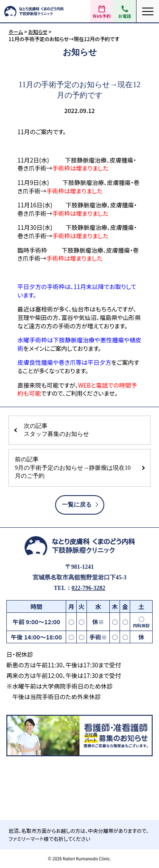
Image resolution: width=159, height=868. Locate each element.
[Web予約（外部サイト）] (102, 11)
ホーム (16, 32)
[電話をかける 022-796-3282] (125, 11)
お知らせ (38, 32)
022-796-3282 (88, 588)
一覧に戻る (77, 505)
